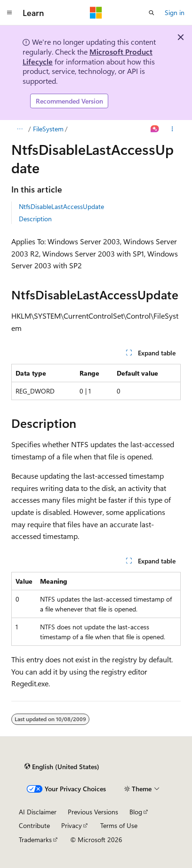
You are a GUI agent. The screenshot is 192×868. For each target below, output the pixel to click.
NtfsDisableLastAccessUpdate (61, 206)
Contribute (34, 825)
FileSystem (48, 129)
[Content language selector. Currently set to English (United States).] (62, 767)
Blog (136, 812)
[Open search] (152, 13)
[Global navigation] (9, 13)
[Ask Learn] (155, 129)
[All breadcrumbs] (20, 129)
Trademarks (35, 840)
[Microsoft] (96, 13)
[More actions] (172, 129)
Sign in (175, 12)
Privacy (72, 825)
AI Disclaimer (38, 812)
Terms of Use (119, 825)
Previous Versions (93, 812)
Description (35, 219)
